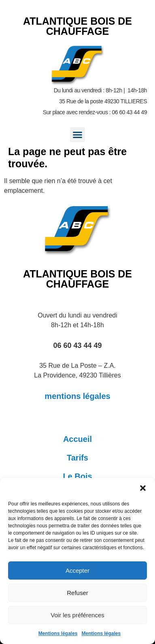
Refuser (77, 593)
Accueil (77, 439)
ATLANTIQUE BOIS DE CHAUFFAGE (77, 26)
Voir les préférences (77, 615)
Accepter (77, 570)
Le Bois (77, 476)
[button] (143, 488)
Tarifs (77, 458)
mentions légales (77, 396)
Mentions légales (58, 633)
